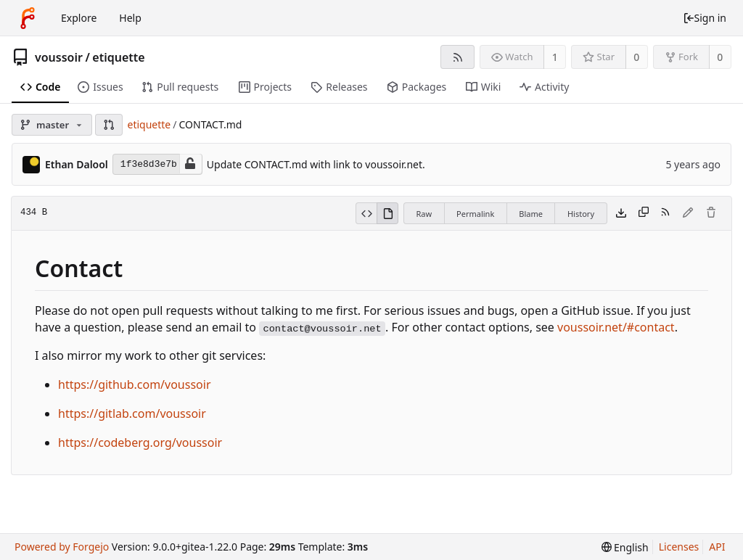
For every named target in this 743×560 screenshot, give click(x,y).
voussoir (59, 57)
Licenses (679, 547)
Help (130, 18)
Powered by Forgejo (62, 547)
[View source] (366, 213)
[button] (109, 125)
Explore (79, 18)
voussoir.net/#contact (616, 327)
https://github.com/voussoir (135, 384)
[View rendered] (387, 213)
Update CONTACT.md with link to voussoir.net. (316, 164)
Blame (531, 214)
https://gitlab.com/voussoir (132, 413)
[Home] (28, 18)
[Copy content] (644, 213)
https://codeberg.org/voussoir (140, 442)
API (717, 547)
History (581, 214)
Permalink (475, 214)
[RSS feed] (457, 57)
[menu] (625, 547)
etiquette (118, 57)
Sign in (705, 18)
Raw (424, 214)
